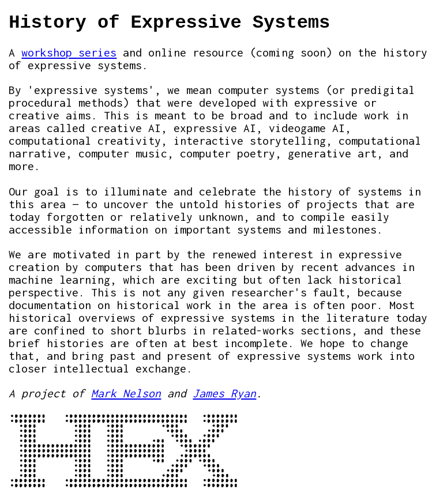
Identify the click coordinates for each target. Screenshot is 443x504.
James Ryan (224, 393)
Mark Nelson (126, 393)
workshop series (69, 52)
